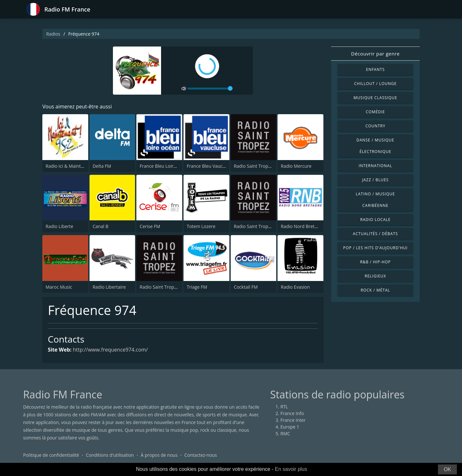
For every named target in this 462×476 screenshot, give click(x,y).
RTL (284, 407)
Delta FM (102, 166)
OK (447, 469)
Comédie (375, 112)
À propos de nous (159, 455)
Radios (53, 34)
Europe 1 (290, 427)
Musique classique (375, 98)
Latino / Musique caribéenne (375, 200)
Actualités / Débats (375, 234)
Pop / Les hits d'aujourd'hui (375, 248)
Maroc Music (59, 287)
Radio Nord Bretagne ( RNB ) (310, 226)
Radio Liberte (59, 226)
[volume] (210, 89)
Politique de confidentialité (51, 455)
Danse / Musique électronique (375, 146)
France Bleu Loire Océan (165, 166)
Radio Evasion (295, 287)
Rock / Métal (375, 290)
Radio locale (376, 220)
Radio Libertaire (109, 287)
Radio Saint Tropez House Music (267, 226)
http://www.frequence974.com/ (110, 350)
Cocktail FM (246, 287)
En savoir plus (291, 469)
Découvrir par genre (375, 54)
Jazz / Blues (376, 180)
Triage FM (197, 287)
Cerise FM (150, 226)
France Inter (293, 420)
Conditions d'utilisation (110, 455)
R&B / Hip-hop (375, 262)
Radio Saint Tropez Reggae (167, 287)
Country (375, 126)
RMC (285, 433)
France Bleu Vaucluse (209, 166)
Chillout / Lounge (376, 84)
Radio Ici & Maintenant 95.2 (74, 166)
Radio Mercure (296, 166)
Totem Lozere (201, 226)
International (375, 166)
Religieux (376, 276)
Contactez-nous (201, 455)
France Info (292, 413)
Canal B (101, 226)
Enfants (375, 69)
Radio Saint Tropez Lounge (262, 166)
